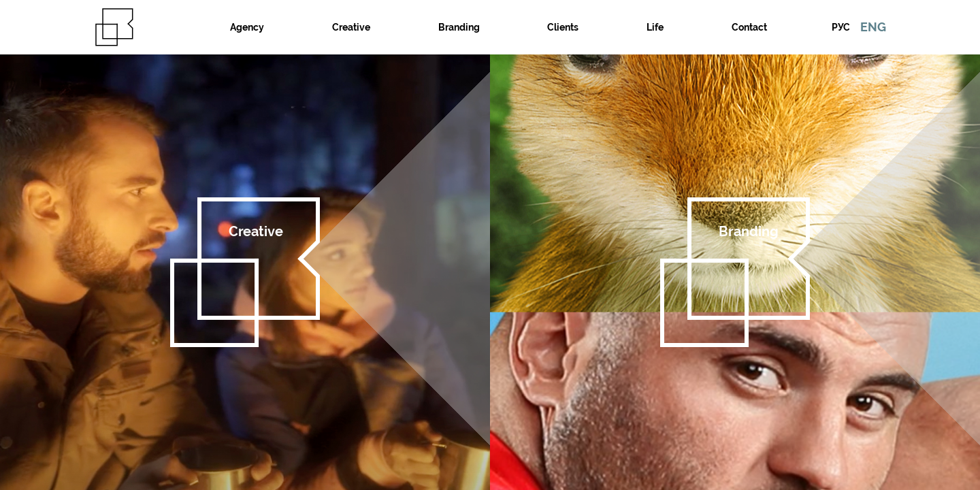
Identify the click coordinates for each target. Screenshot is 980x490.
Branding (459, 27)
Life (655, 27)
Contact (749, 27)
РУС (841, 27)
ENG (873, 27)
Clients (563, 27)
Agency (247, 27)
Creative (351, 27)
